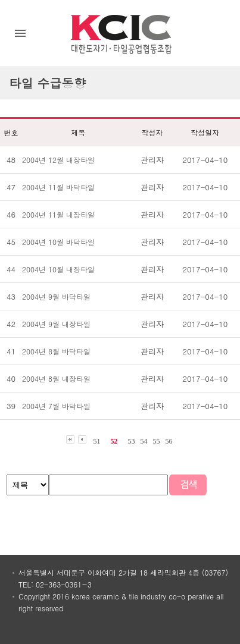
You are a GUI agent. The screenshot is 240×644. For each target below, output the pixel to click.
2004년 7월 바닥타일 (56, 406)
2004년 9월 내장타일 (56, 324)
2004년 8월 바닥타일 (56, 351)
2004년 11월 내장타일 (58, 214)
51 (97, 441)
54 (144, 441)
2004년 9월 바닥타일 (56, 296)
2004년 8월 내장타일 (56, 378)
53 (132, 441)
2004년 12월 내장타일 (58, 160)
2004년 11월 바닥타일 (58, 187)
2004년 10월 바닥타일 (58, 242)
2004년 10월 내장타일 (58, 269)
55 (157, 441)
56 (169, 441)
